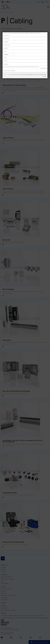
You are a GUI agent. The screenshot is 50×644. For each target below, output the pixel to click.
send (44, 76)
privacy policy (43, 74)
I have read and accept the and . (28, 74)
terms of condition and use (29, 74)
